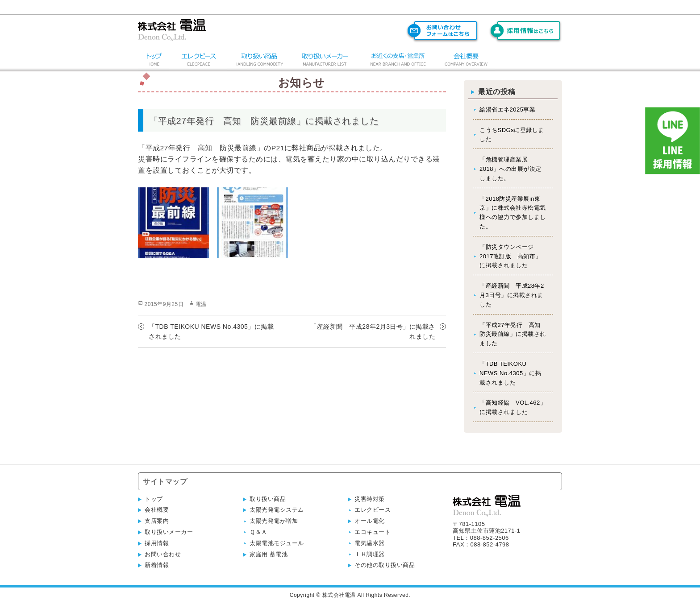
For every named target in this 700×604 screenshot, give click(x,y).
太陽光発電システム (277, 510)
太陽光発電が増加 (274, 521)
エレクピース (373, 510)
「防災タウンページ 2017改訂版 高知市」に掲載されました (510, 256)
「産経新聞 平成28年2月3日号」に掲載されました (512, 295)
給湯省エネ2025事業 (507, 110)
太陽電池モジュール (277, 543)
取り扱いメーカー (169, 532)
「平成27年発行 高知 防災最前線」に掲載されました (513, 334)
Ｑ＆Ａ (258, 532)
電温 (201, 304)
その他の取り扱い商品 (385, 565)
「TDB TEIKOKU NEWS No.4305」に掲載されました (510, 373)
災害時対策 (370, 499)
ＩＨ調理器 (370, 554)
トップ (154, 499)
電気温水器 (370, 543)
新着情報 (157, 565)
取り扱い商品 (268, 499)
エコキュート (373, 532)
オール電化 (370, 521)
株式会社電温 (339, 595)
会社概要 (157, 510)
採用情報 (157, 543)
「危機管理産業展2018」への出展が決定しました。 (510, 169)
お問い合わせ (163, 554)
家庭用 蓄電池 (269, 554)
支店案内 (157, 521)
